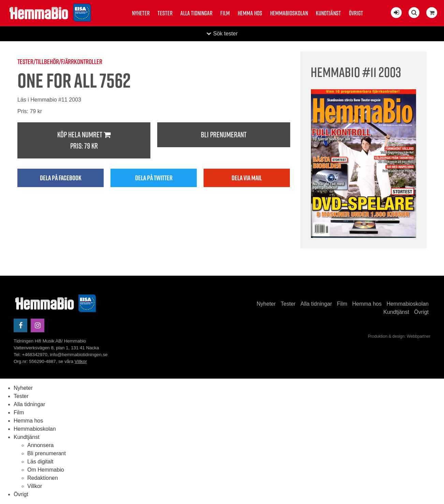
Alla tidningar (196, 13)
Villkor (81, 361)
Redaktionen (43, 478)
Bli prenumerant (224, 135)
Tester (165, 13)
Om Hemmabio (46, 470)
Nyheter (141, 13)
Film (225, 13)
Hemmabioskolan (289, 13)
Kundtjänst (328, 13)
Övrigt (356, 13)
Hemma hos (250, 13)
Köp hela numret (84, 141)
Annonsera (40, 445)
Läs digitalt (40, 462)
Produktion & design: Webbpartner (399, 336)
